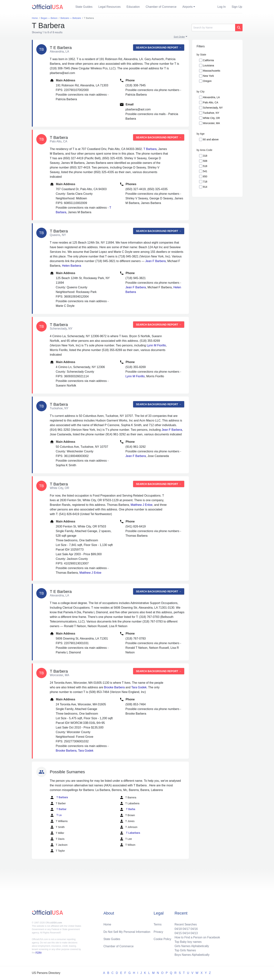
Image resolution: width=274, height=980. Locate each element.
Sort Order (179, 37)
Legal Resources (110, 7)
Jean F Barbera (156, 261)
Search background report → (159, 48)
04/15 (177, 932)
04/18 (177, 928)
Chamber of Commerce (161, 7)
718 (205, 182)
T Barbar (58, 809)
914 (205, 187)
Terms (158, 924)
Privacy (158, 931)
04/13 (193, 932)
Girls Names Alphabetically (191, 946)
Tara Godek (139, 687)
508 (205, 161)
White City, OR (211, 118)
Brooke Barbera (114, 687)
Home (107, 924)
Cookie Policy (162, 938)
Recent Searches (185, 924)
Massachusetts (212, 71)
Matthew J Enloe (141, 505)
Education (133, 7)
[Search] (213, 28)
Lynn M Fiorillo (156, 345)
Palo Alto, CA (211, 102)
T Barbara (150, 149)
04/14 (185, 932)
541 (205, 171)
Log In (222, 7)
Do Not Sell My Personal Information (127, 931)
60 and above (211, 139)
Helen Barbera (72, 266)
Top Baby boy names (187, 941)
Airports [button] (187, 7)
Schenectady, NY (213, 108)
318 (205, 156)
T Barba (127, 809)
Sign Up (237, 7)
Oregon (207, 81)
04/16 (193, 928)
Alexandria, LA (211, 97)
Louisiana (208, 65)
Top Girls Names (184, 950)
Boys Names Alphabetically (191, 955)
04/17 (185, 928)
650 (205, 176)
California (208, 60)
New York (208, 76)
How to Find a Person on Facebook (197, 937)
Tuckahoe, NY (211, 113)
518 (205, 166)
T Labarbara (130, 833)
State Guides (84, 7)
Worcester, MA (211, 123)
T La (56, 815)
